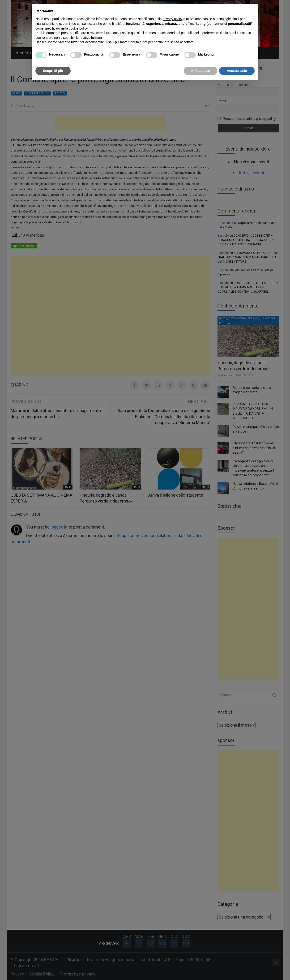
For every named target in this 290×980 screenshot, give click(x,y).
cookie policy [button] (78, 28)
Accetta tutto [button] (237, 71)
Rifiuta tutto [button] (201, 71)
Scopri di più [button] (53, 71)
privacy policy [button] (173, 19)
